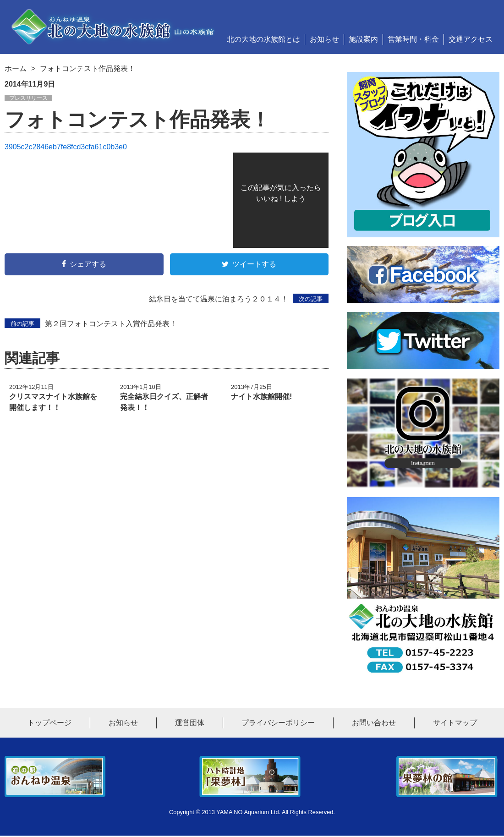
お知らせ (324, 39)
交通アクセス (471, 39)
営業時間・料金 (413, 39)
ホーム (16, 68)
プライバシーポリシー (278, 724)
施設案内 (363, 39)
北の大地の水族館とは (263, 39)
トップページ (49, 724)
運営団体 (190, 724)
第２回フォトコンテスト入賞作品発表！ (91, 323)
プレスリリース (28, 98)
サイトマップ (455, 724)
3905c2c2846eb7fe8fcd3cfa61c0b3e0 (66, 147)
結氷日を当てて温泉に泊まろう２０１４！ (239, 299)
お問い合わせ (374, 724)
